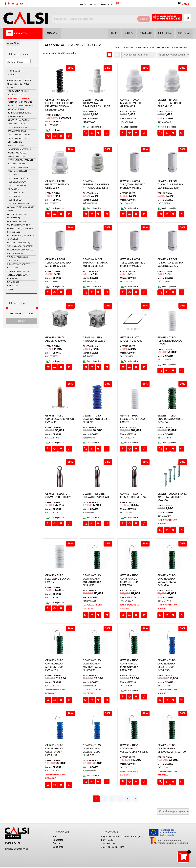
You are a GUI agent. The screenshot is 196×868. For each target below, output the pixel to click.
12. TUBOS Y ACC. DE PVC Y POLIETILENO (18, 266)
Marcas (52, 33)
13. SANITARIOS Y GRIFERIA (18, 271)
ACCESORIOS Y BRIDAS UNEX (20, 102)
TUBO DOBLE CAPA (16, 193)
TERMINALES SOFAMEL (17, 171)
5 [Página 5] (127, 799)
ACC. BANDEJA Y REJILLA (18, 91)
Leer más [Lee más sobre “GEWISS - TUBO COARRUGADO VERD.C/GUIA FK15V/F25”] (123, 782)
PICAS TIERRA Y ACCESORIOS (20, 149)
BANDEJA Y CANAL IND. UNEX (20, 106)
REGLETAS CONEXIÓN (17, 164)
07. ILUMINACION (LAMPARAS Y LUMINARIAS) (20, 237)
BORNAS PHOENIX (15, 117)
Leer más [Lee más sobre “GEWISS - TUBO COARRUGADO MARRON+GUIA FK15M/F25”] (48, 700)
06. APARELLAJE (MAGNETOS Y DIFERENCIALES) (20, 230)
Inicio (55, 837)
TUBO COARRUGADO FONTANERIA (17, 187)
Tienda (56, 844)
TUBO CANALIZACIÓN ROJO (19, 178)
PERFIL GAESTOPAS (16, 146)
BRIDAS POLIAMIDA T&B (18, 120)
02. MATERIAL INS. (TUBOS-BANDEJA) (18, 86)
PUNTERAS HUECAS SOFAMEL (20, 160)
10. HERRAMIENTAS (15, 254)
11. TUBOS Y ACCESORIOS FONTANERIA (17, 259)
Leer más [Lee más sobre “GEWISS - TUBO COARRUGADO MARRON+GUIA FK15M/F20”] (86, 700)
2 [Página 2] (104, 799)
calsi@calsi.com (116, 847)
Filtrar (21, 321)
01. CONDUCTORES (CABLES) (19, 80)
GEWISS (57, 122)
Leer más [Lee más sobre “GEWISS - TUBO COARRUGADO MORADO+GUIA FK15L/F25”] (86, 615)
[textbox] (18, 62)
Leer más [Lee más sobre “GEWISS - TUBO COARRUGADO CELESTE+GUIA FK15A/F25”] (160, 700)
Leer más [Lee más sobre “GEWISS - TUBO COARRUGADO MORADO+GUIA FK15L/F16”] (160, 615)
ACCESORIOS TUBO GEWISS (20, 98)
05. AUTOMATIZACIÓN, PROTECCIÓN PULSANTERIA (18, 223)
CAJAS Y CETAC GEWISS (18, 124)
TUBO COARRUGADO (17, 182)
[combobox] (18, 61)
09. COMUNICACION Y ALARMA (20, 250)
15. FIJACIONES (13, 282)
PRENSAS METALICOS (17, 153)
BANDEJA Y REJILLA (16, 109)
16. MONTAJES (12, 286)
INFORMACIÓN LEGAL (16, 849)
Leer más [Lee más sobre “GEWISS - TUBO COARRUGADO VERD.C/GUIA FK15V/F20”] (160, 782)
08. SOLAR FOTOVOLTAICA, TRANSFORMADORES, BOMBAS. (20, 245)
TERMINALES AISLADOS (18, 168)
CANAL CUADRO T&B (17, 131)
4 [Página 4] (120, 799)
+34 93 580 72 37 (170, 19)
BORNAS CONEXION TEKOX (19, 113)
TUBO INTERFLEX (15, 200)
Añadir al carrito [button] (48, 136)
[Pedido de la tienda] (139, 55)
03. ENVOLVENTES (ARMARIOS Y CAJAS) (21, 209)
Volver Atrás (13, 43)
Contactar (58, 840)
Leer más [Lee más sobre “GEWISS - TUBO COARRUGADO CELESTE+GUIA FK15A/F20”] (48, 785)
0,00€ (185, 4)
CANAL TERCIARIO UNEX (18, 138)
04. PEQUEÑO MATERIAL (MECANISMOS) (17, 216)
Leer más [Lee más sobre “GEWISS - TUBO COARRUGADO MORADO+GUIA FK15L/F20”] (123, 615)
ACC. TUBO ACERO (15, 95)
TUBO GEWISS (14, 196)
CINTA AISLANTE (15, 142)
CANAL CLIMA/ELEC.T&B (18, 128)
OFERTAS (11, 289)
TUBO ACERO (13, 175)
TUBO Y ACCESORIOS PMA (19, 204)
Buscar (144, 17)
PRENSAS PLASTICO (16, 157)
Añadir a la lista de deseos (61, 136)
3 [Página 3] (112, 799)
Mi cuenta (58, 847)
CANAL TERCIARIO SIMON (19, 135)
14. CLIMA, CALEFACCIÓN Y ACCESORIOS (18, 277)
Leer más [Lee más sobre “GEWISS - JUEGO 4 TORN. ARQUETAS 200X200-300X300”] (160, 530)
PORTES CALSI (12, 844)
